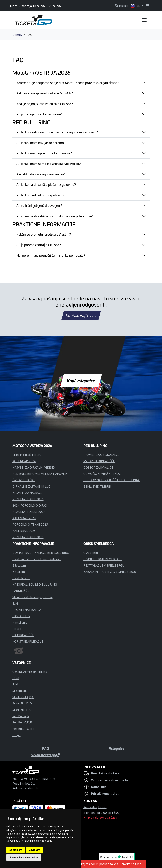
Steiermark (20, 691)
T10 (15, 684)
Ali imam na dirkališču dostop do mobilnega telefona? (54, 216)
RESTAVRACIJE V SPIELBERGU (104, 565)
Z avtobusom (21, 578)
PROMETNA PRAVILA (27, 610)
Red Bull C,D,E (22, 722)
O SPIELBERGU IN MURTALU (103, 559)
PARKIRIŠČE (21, 591)
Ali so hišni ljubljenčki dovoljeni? (39, 205)
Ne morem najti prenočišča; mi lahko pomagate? (51, 255)
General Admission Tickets (30, 672)
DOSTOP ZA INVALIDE (98, 467)
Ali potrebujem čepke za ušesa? (39, 114)
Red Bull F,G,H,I (23, 729)
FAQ (46, 748)
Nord (16, 678)
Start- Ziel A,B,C (23, 697)
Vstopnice (117, 748)
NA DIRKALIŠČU (23, 635)
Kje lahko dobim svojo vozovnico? (40, 174)
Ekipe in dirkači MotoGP (28, 455)
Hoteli (17, 629)
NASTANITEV (21, 616)
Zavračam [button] (35, 850)
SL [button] (136, 6)
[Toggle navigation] (144, 20)
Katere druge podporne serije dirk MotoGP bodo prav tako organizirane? (68, 83)
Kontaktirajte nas (81, 316)
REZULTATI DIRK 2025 (28, 537)
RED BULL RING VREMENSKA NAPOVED (40, 474)
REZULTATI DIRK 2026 (28, 499)
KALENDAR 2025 (24, 531)
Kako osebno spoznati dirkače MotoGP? (45, 93)
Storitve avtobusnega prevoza (33, 597)
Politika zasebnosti (25, 788)
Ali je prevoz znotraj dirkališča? (39, 245)
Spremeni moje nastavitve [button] (24, 858)
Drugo (16, 735)
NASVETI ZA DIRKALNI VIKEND (34, 467)
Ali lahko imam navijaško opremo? (41, 143)
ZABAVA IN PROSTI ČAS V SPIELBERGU (110, 572)
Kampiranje (20, 622)
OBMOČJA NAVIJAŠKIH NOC (102, 474)
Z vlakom (19, 572)
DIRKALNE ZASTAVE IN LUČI (32, 486)
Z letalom (19, 565)
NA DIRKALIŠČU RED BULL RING (35, 584)
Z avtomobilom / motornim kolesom (37, 559)
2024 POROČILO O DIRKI (30, 505)
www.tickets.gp (45, 755)
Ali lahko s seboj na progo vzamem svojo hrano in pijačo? (57, 132)
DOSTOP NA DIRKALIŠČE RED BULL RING (41, 553)
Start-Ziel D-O (22, 703)
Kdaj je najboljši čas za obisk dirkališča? (45, 104)
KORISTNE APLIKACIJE (28, 641)
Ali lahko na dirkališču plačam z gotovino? (46, 184)
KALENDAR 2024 (24, 518)
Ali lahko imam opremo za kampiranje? (44, 153)
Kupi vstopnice (81, 380)
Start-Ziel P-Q (22, 710)
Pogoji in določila (24, 783)
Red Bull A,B (21, 716)
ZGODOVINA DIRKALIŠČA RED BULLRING (112, 480)
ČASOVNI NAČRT (24, 480)
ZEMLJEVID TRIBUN (97, 486)
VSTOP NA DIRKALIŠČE (99, 461)
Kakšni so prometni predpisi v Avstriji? (44, 234)
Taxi (15, 603)
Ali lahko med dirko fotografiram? (40, 195)
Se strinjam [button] (16, 850)
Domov (17, 35)
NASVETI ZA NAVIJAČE (27, 493)
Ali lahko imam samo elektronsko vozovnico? (48, 164)
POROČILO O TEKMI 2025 (30, 524)
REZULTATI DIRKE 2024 (29, 512)
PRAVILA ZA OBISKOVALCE (101, 455)
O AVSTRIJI (91, 553)
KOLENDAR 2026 (24, 461)
